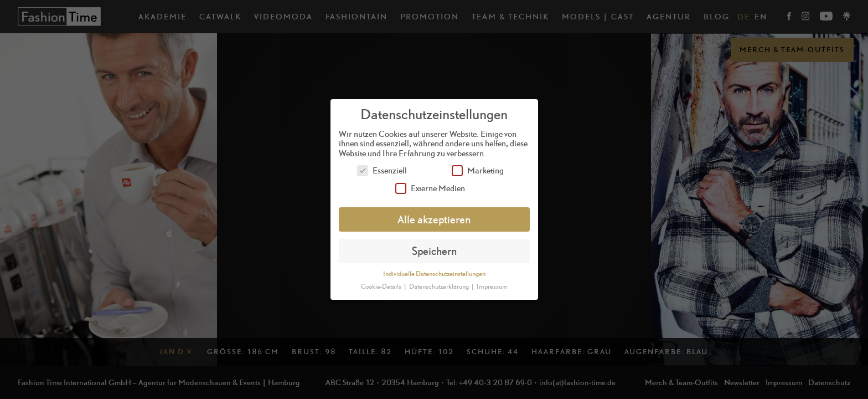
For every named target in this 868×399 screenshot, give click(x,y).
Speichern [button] (434, 251)
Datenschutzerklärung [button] (440, 287)
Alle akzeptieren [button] (434, 219)
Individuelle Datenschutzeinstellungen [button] (434, 274)
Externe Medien (430, 188)
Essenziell (382, 170)
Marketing (478, 170)
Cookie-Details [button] (382, 287)
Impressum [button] (492, 287)
